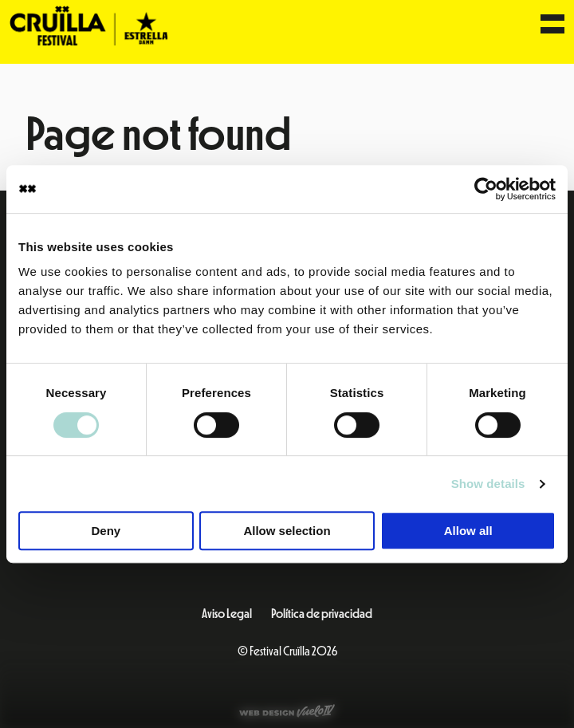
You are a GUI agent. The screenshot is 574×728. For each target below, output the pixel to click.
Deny (106, 531)
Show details (488, 484)
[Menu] (552, 26)
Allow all (468, 531)
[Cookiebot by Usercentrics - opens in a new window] (486, 189)
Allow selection (287, 531)
